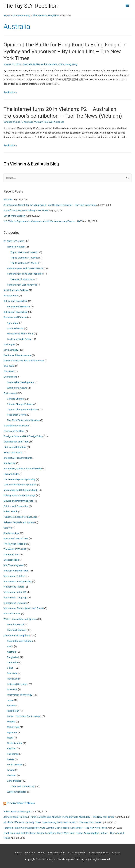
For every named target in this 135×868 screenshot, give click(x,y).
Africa (10, 646)
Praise (41, 852)
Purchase (30, 852)
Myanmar (12, 732)
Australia (28, 64)
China (61, 64)
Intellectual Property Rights (18, 458)
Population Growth (17, 415)
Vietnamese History (14, 587)
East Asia (12, 673)
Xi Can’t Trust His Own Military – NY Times (26, 210)
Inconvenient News (21, 803)
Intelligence (10, 463)
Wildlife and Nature (17, 388)
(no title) (8, 200)
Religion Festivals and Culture (19, 522)
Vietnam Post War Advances (49, 122)
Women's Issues (12, 614)
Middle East (13, 727)
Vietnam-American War (16, 571)
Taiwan (11, 770)
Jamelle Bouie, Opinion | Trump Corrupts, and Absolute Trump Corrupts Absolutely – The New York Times (59, 817)
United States (14, 781)
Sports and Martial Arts (16, 538)
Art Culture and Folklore (16, 290)
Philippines (13, 754)
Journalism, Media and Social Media (23, 468)
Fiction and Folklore (14, 431)
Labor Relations (15, 328)
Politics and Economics (16, 506)
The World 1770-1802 (15, 549)
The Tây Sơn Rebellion (31, 6)
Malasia (11, 722)
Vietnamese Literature (15, 603)
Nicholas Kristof (15, 625)
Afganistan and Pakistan (20, 641)
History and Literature (15, 447)
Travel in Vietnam (16, 247)
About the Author (56, 852)
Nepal (10, 738)
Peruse (18, 852)
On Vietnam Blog (77, 852)
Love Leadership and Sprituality (20, 485)
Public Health (11, 511)
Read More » (10, 92)
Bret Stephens (11, 296)
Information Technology (20, 695)
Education (9, 371)
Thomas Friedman (17, 630)
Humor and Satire (13, 452)
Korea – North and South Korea (23, 716)
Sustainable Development (20, 382)
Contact (116, 852)
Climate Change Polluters (20, 404)
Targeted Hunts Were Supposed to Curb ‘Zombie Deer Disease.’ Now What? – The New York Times (55, 828)
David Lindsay (11, 350)
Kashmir (11, 706)
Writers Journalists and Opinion (20, 619)
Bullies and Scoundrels (45, 64)
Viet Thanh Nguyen (13, 565)
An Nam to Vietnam (14, 241)
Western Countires (17, 792)
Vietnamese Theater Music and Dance (24, 608)
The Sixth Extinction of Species (23, 420)
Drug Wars (9, 366)
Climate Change (15, 399)
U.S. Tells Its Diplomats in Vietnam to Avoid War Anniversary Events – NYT (43, 221)
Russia (11, 759)
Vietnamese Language (15, 597)
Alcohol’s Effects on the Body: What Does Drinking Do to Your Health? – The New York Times (52, 822)
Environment (10, 377)
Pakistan (12, 748)
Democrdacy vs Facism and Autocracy (24, 360)
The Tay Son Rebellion (15, 544)
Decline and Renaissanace (17, 355)
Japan (10, 700)
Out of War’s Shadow (14, 216)
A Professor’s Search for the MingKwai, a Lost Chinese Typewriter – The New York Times (50, 205)
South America (15, 764)
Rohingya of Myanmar (19, 306)
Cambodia (12, 662)
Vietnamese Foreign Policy (18, 581)
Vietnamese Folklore (14, 576)
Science (8, 528)
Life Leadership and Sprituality (19, 479)
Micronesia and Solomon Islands (21, 490)
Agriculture (13, 323)
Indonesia (12, 689)
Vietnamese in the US (15, 592)
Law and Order (11, 474)
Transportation (11, 555)
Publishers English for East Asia (20, 517)
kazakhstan (13, 711)
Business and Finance (15, 317)
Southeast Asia (11, 533)
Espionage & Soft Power (16, 426)
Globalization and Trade (16, 442)
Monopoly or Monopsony (20, 334)
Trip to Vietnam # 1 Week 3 (25, 263)
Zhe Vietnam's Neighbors (17, 635)
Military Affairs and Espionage (19, 495)
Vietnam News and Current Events (25, 268)
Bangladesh (13, 657)
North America (15, 743)
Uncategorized (11, 560)
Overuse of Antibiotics (22, 279)
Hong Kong (71, 64)
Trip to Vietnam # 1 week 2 (25, 258)
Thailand (11, 775)
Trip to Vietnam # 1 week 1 (25, 252)
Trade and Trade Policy (19, 339)
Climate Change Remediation (22, 409)
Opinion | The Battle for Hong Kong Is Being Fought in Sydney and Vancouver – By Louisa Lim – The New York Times (65, 51)
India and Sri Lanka (17, 684)
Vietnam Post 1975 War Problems (25, 274)
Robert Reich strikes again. (18, 811)
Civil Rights (9, 344)
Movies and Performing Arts (18, 501)
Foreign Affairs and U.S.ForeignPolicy (23, 436)
